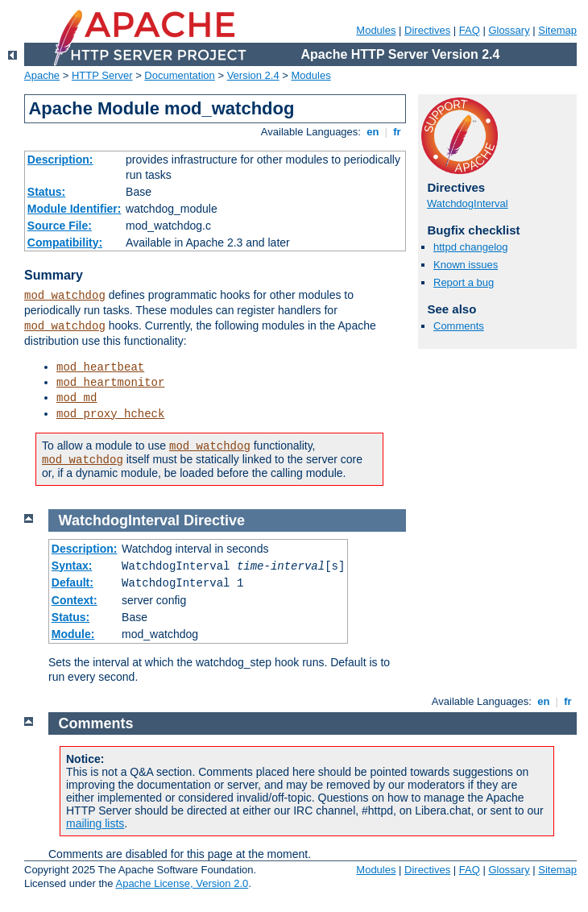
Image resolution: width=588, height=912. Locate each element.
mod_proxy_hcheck (110, 414)
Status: (46, 192)
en (373, 132)
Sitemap (557, 30)
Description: (60, 160)
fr (398, 132)
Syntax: (72, 566)
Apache (42, 75)
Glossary (509, 30)
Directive (214, 520)
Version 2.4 (253, 75)
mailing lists (95, 823)
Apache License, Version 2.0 (182, 883)
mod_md (77, 398)
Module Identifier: (75, 209)
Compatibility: (65, 243)
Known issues (466, 265)
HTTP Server (102, 75)
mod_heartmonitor (110, 383)
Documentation (179, 75)
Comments (459, 326)
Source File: (60, 226)
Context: (75, 600)
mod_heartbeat (100, 367)
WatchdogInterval (468, 203)
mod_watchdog (65, 296)
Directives (427, 30)
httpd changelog (471, 247)
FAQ (470, 30)
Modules (376, 30)
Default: (72, 582)
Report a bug (464, 282)
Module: (73, 634)
